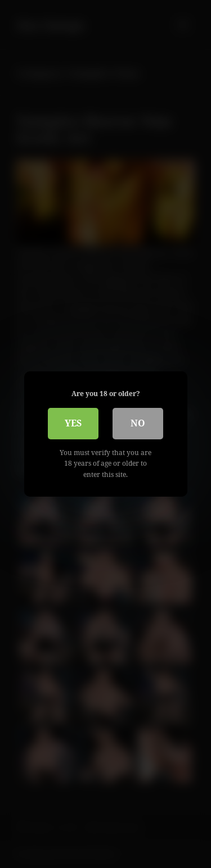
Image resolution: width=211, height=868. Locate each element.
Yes (73, 423)
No (138, 423)
